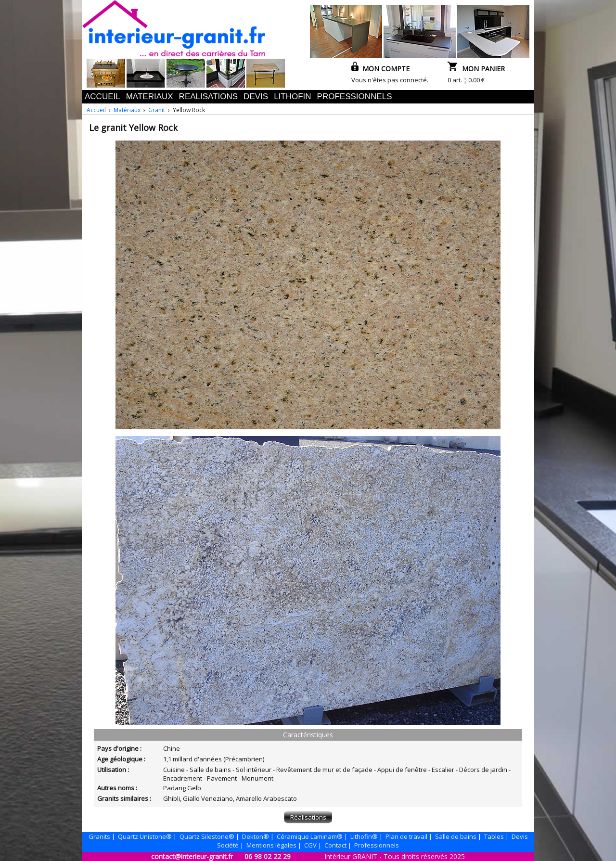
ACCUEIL (103, 96)
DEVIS (256, 96)
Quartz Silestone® (207, 836)
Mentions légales (271, 845)
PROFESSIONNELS (355, 96)
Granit (157, 110)
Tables (494, 836)
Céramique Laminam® (310, 836)
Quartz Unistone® (145, 836)
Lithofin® (364, 836)
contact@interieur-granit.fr (192, 856)
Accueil (96, 110)
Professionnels (377, 845)
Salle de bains (456, 836)
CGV (310, 845)
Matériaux (127, 110)
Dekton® (256, 836)
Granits (99, 836)
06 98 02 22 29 (268, 856)
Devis (520, 836)
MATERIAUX (150, 96)
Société (228, 845)
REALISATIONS (209, 96)
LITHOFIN (292, 96)
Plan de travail (406, 836)
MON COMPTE (380, 69)
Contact (335, 845)
